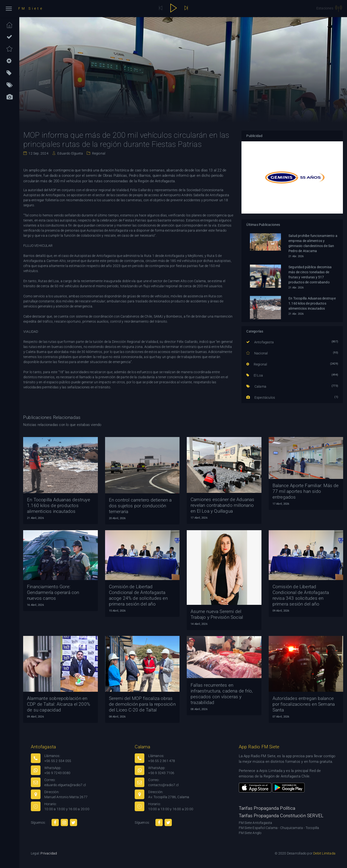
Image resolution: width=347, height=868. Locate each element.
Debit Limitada (324, 853)
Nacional (257, 353)
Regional (98, 153)
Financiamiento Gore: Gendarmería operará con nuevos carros (53, 592)
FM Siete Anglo (250, 833)
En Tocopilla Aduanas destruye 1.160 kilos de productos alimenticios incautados (312, 303)
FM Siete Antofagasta (256, 823)
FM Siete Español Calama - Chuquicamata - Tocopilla (279, 828)
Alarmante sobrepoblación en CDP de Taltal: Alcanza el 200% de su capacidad (59, 704)
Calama (256, 386)
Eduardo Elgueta (70, 153)
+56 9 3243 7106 (161, 773)
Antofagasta (260, 342)
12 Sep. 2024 (38, 153)
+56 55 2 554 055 (58, 761)
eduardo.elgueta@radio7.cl (65, 785)
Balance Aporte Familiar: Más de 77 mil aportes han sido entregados (306, 491)
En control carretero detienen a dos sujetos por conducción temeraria (140, 506)
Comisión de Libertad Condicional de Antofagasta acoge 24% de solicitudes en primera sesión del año (138, 595)
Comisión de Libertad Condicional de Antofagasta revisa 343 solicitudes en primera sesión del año (301, 595)
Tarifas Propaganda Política (267, 808)
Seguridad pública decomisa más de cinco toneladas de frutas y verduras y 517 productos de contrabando (310, 275)
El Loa (255, 375)
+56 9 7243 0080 (57, 773)
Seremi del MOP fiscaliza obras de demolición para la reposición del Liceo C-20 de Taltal (142, 704)
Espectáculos (261, 398)
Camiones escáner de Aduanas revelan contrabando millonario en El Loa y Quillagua (222, 505)
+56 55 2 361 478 (162, 761)
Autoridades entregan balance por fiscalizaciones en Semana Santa (304, 704)
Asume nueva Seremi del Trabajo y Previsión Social (217, 614)
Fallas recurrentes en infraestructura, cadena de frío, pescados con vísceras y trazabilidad (222, 694)
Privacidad (49, 853)
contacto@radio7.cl (163, 785)
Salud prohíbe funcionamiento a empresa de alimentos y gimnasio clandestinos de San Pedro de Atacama (313, 243)
